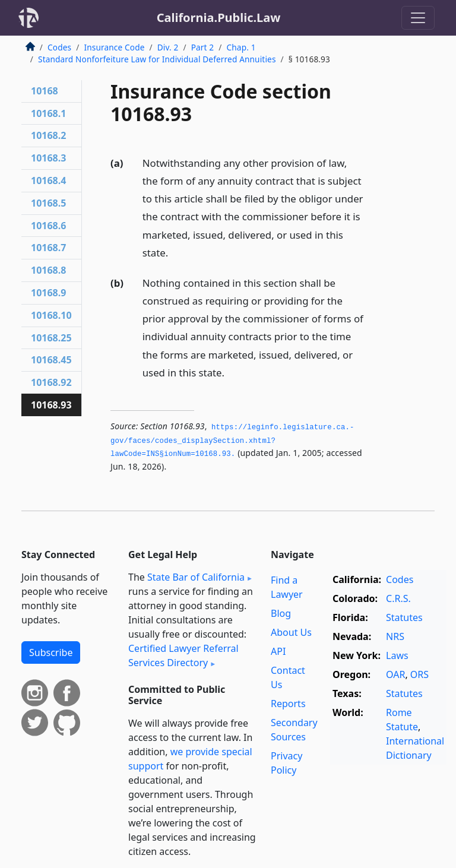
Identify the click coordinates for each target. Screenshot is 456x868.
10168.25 (51, 338)
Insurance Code (114, 47)
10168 (45, 91)
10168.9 (48, 293)
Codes (59, 47)
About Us (291, 632)
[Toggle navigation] (418, 18)
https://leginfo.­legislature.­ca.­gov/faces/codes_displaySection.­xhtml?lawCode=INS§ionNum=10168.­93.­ (232, 441)
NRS (395, 636)
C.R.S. (398, 598)
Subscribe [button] (51, 652)
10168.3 (48, 158)
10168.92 (51, 382)
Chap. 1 (241, 47)
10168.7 (48, 248)
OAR (395, 674)
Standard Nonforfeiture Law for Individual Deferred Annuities (157, 59)
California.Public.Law (219, 18)
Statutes (404, 617)
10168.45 (51, 360)
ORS (419, 674)
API (278, 651)
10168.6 (48, 226)
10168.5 (48, 203)
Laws (397, 655)
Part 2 (203, 47)
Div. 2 (168, 47)
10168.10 (51, 315)
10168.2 (48, 135)
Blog (281, 613)
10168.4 (48, 180)
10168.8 (48, 270)
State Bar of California (196, 577)
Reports (288, 704)
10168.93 (51, 405)
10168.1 (48, 113)
